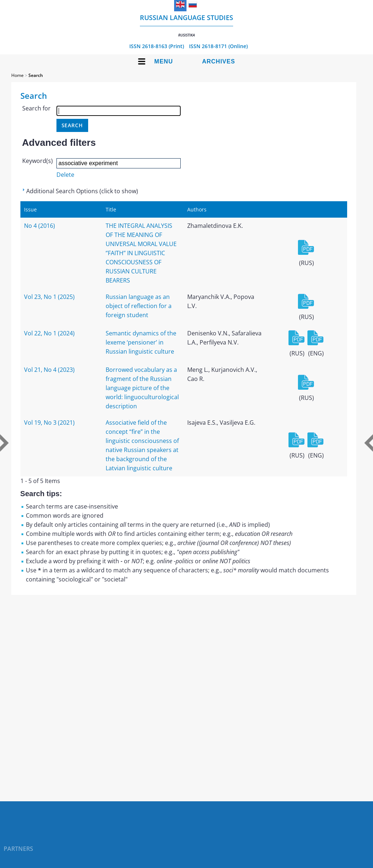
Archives (219, 61)
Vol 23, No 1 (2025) (49, 297)
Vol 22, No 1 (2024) (49, 333)
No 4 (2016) (40, 226)
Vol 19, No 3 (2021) (49, 423)
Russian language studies (186, 25)
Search (36, 75)
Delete (65, 175)
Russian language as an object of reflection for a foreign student (139, 306)
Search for (36, 108)
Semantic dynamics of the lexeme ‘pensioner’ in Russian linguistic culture (141, 342)
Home (17, 75)
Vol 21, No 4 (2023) (49, 370)
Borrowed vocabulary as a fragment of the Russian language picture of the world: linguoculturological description (142, 388)
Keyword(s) (38, 161)
